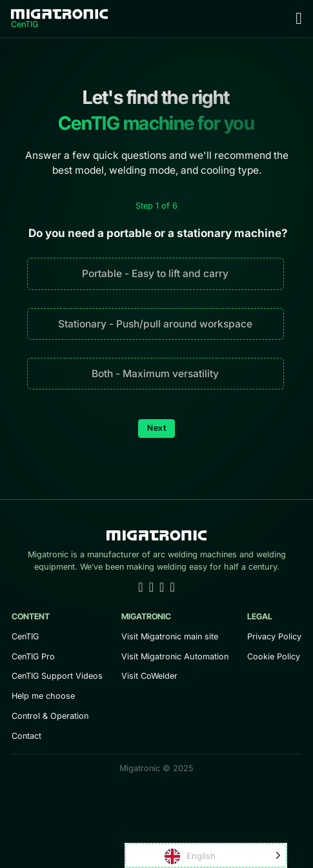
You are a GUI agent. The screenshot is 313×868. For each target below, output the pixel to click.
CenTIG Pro (33, 656)
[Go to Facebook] (162, 588)
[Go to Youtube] (151, 588)
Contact (26, 736)
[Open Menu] (299, 19)
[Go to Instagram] (172, 588)
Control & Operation (50, 716)
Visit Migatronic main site (170, 636)
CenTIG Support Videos (57, 676)
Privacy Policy (274, 636)
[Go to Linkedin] (140, 588)
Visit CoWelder (149, 676)
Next (156, 428)
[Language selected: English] (206, 855)
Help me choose (43, 696)
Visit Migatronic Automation (175, 656)
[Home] (59, 19)
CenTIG (25, 636)
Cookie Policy (274, 656)
